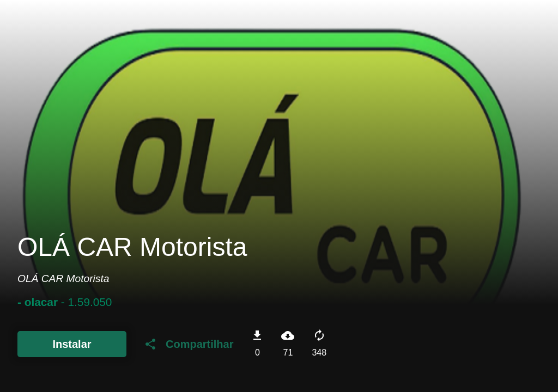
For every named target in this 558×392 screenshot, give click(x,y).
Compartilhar (189, 344)
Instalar (72, 344)
